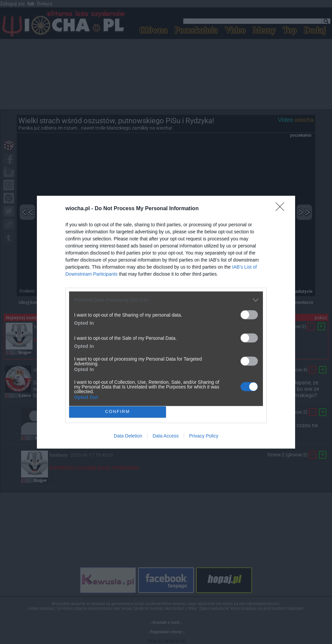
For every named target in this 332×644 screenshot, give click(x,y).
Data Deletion (128, 436)
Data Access (166, 436)
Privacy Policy (204, 436)
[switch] (249, 315)
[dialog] (166, 322)
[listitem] (166, 300)
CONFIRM (118, 412)
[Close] (282, 209)
